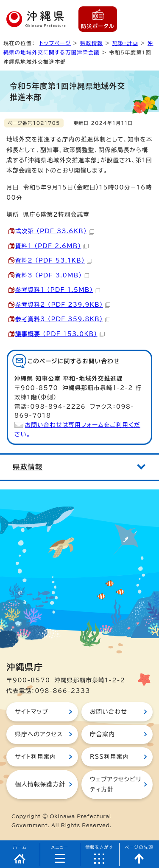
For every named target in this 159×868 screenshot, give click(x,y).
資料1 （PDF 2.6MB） (52, 246)
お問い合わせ (109, 712)
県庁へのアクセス (39, 734)
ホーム (20, 847)
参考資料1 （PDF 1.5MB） (58, 290)
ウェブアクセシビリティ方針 (116, 784)
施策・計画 (125, 43)
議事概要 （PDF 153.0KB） (60, 334)
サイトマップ (32, 712)
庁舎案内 (102, 734)
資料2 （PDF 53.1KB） (54, 260)
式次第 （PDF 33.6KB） (55, 231)
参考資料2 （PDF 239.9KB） (63, 305)
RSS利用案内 (109, 757)
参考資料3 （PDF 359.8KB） (63, 319)
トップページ (55, 43)
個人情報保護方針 (40, 784)
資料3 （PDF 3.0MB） (52, 275)
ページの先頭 (139, 847)
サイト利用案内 (35, 757)
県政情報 (92, 43)
